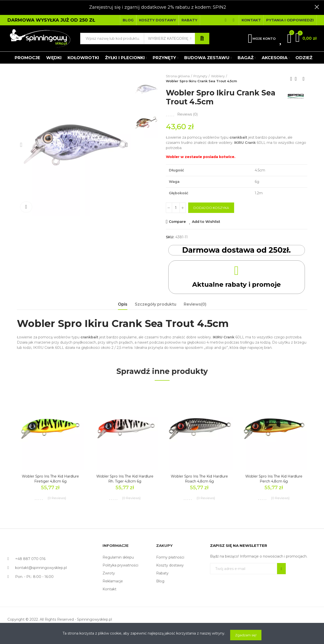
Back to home (297, 79)
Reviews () (187, 114)
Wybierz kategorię (168, 39)
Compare (177, 222)
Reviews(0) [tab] (195, 304)
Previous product (291, 79)
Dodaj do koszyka (211, 208)
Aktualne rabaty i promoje (236, 284)
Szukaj (202, 39)
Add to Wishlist (206, 222)
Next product (304, 79)
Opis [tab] (123, 304)
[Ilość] (176, 208)
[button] (128, 20)
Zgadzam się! (246, 635)
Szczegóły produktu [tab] (156, 304)
